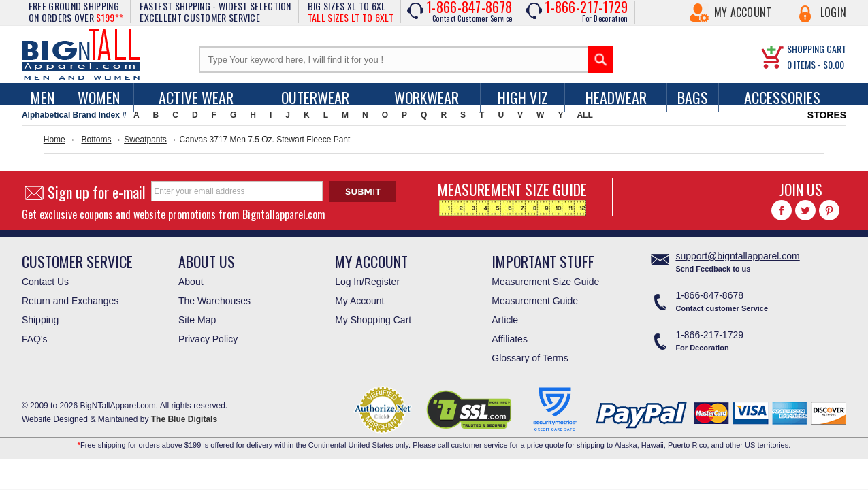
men (43, 97)
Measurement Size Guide (545, 282)
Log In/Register (367, 282)
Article (505, 320)
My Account (743, 12)
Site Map (197, 320)
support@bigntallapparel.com (737, 256)
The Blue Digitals (184, 419)
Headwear (616, 97)
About (191, 282)
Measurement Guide (535, 301)
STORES (827, 115)
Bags (693, 97)
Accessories (782, 97)
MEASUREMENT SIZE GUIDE (512, 197)
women (99, 97)
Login (834, 12)
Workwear (427, 97)
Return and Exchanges (70, 301)
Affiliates (510, 339)
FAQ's (35, 339)
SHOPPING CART (817, 49)
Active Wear (196, 97)
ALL (584, 115)
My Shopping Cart (373, 320)
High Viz (523, 97)
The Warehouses (214, 301)
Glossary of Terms (530, 358)
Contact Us (45, 282)
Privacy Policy (208, 339)
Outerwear (315, 97)
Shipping (41, 320)
